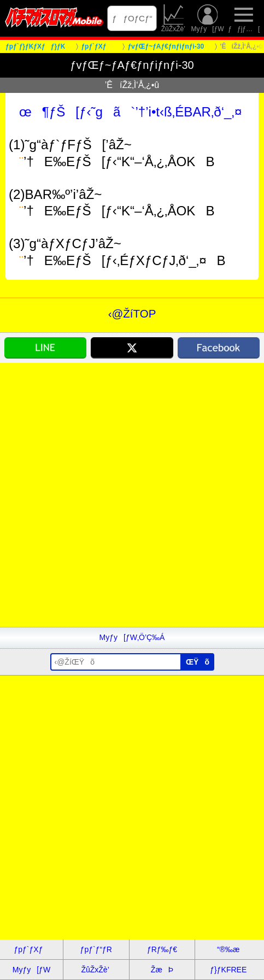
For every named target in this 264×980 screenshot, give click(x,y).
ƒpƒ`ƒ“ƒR (96, 949)
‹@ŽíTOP (132, 313)
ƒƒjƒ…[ (244, 19)
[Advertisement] (132, 495)
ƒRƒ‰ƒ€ (162, 949)
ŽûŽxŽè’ (174, 19)
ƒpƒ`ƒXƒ (31, 949)
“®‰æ (228, 949)
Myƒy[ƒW (207, 19)
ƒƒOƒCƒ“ (132, 18)
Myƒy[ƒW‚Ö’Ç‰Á (132, 637)
